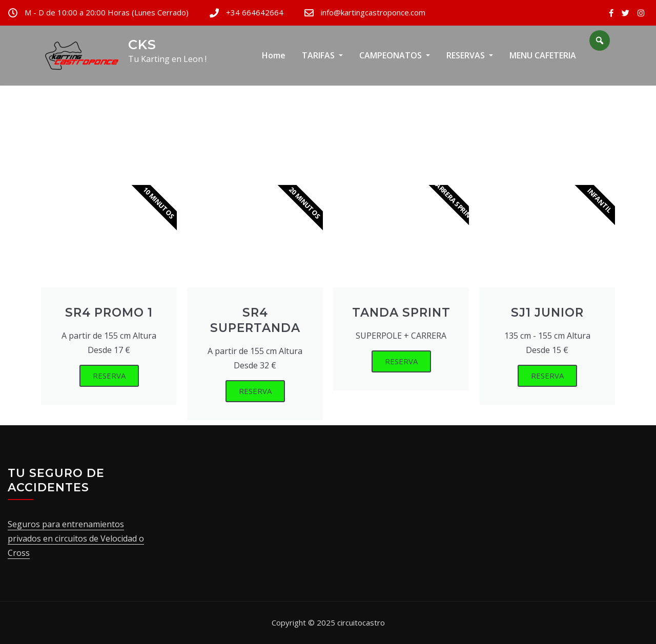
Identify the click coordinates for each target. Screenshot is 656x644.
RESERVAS (470, 56)
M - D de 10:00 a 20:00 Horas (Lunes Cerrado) (107, 12)
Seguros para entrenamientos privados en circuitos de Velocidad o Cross (76, 538)
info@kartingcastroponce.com (373, 12)
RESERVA (109, 376)
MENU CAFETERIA (543, 56)
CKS (142, 44)
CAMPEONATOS (395, 56)
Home (274, 56)
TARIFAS (322, 56)
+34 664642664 (255, 12)
